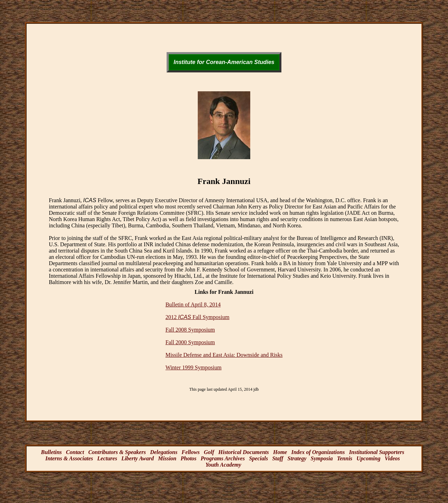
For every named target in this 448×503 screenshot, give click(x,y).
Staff (278, 458)
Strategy (297, 458)
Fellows (191, 452)
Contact (75, 452)
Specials (258, 458)
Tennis (345, 458)
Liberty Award (138, 458)
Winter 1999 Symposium (194, 367)
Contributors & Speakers (117, 452)
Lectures (107, 458)
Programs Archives (223, 458)
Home (280, 452)
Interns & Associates (69, 458)
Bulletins (51, 452)
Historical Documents (244, 452)
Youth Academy (223, 465)
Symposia (322, 458)
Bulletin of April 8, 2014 (193, 304)
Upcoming (369, 458)
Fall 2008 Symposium (190, 330)
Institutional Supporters (377, 452)
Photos (188, 458)
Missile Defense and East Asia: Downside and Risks (224, 355)
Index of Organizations (318, 452)
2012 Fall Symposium (198, 317)
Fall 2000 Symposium (190, 342)
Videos (392, 458)
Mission (167, 458)
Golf (209, 452)
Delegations (164, 452)
